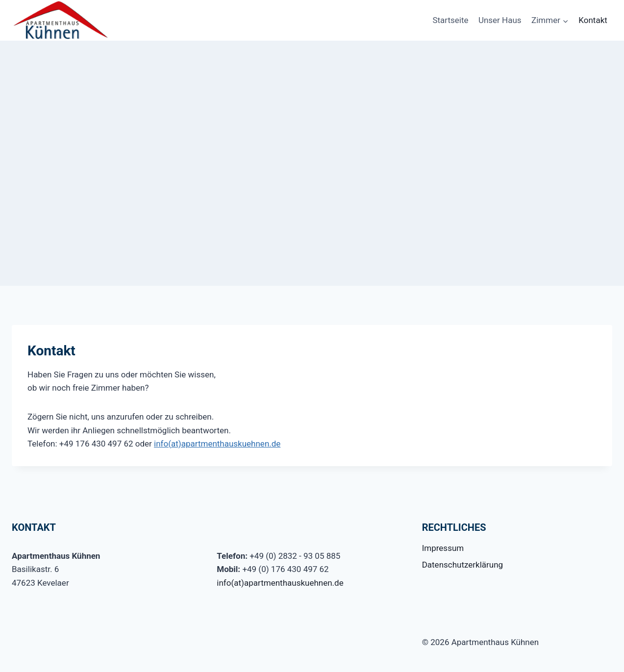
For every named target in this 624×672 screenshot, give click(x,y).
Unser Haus (500, 20)
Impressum (443, 548)
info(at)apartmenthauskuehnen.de (217, 444)
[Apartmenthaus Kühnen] (61, 20)
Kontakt (593, 20)
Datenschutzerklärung (462, 565)
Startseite (450, 20)
